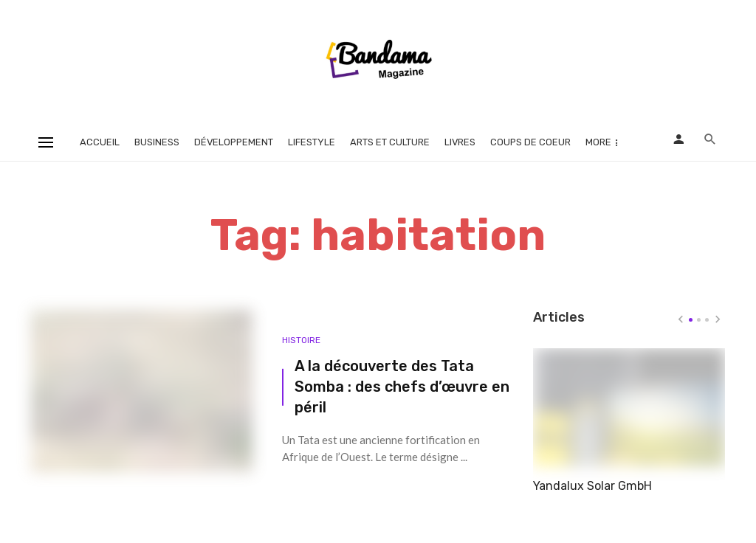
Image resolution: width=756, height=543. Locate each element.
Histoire (301, 340)
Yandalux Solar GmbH (592, 486)
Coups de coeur (530, 142)
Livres (460, 142)
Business (157, 142)
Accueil (100, 142)
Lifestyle (312, 142)
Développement (234, 142)
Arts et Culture (390, 142)
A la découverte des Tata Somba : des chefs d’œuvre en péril (402, 387)
